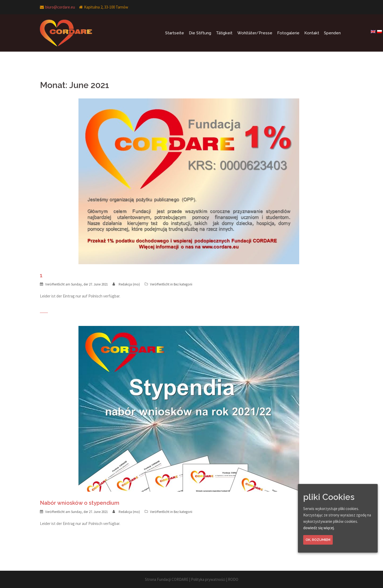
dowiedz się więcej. (319, 528)
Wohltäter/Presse (255, 33)
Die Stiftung (200, 33)
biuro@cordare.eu (60, 7)
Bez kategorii (183, 284)
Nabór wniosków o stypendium (80, 503)
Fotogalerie (288, 33)
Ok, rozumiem (318, 540)
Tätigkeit (224, 33)
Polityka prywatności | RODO (215, 579)
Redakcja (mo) (129, 284)
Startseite (175, 33)
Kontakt (312, 33)
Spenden (332, 33)
